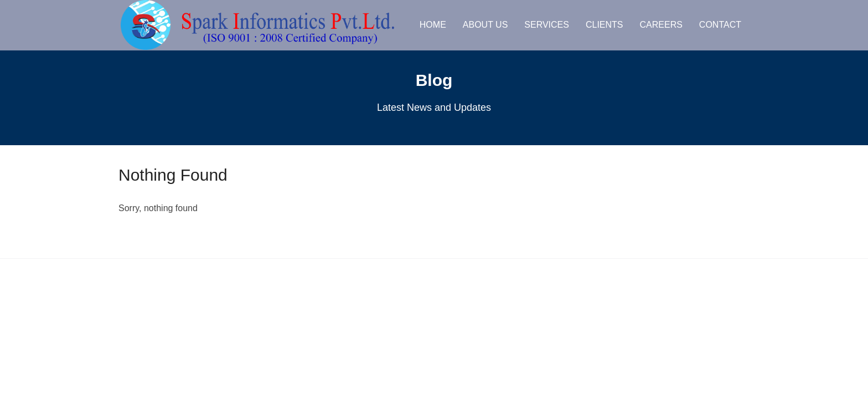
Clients (604, 25)
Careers (661, 25)
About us (485, 25)
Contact (720, 25)
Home (433, 25)
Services (547, 25)
